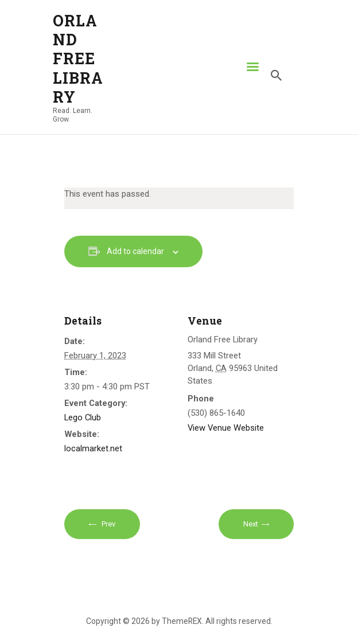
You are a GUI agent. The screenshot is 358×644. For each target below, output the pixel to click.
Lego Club (83, 417)
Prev (108, 524)
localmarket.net (93, 448)
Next (251, 524)
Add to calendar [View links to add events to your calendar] (135, 251)
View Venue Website (226, 428)
